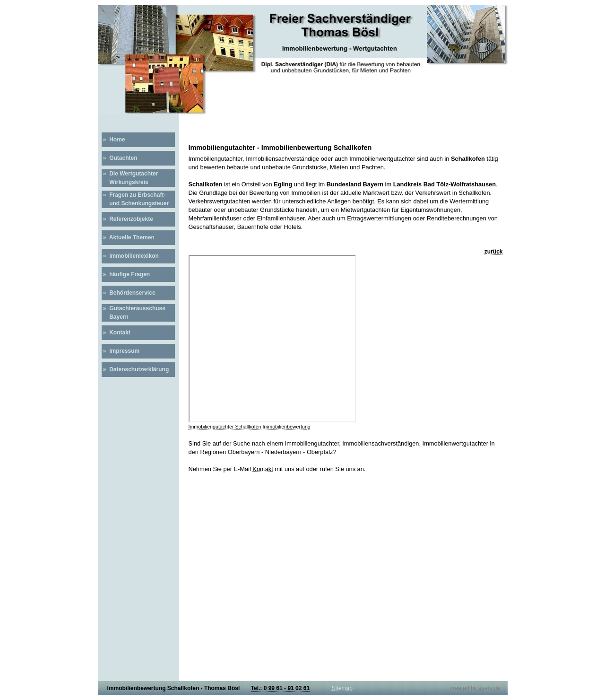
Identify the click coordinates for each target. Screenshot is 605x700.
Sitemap (342, 688)
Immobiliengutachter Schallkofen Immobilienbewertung (250, 427)
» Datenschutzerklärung (135, 369)
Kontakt (263, 469)
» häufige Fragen (126, 274)
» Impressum (121, 351)
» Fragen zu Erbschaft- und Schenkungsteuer (135, 199)
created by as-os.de (475, 688)
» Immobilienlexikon (130, 256)
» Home (113, 140)
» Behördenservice (129, 293)
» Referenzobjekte (127, 219)
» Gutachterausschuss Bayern (134, 313)
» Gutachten (120, 158)
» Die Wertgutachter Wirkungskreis (130, 178)
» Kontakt (116, 332)
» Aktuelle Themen (128, 237)
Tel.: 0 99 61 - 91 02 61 (281, 688)
